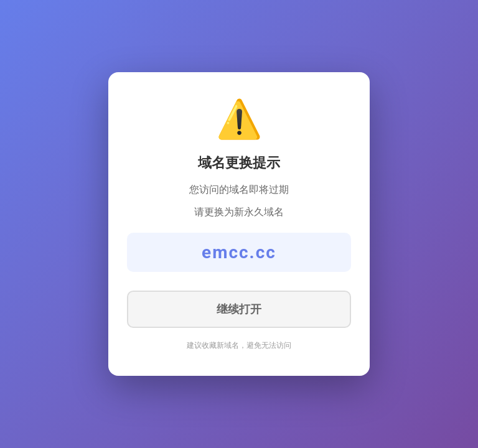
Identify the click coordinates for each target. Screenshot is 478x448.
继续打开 (239, 309)
